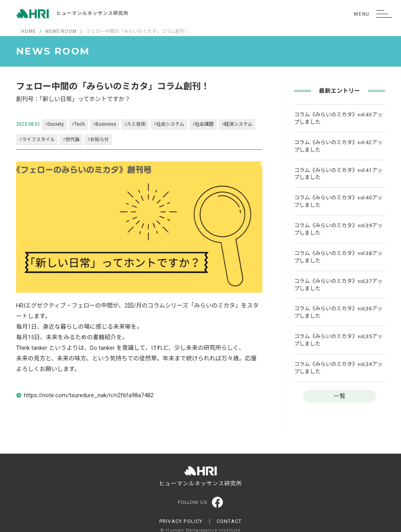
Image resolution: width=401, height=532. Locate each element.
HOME (28, 31)
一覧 (340, 396)
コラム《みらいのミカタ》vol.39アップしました (338, 229)
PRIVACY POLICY (181, 521)
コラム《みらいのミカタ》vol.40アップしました (338, 201)
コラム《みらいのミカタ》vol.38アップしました (338, 257)
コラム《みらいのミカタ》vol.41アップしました (338, 174)
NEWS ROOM (61, 31)
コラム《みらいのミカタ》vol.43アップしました (338, 118)
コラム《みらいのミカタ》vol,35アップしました (338, 340)
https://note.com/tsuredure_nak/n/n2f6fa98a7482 (89, 395)
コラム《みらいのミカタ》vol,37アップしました (338, 285)
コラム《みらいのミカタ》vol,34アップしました (338, 368)
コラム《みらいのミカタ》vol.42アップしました (338, 146)
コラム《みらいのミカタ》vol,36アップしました (338, 312)
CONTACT (229, 521)
